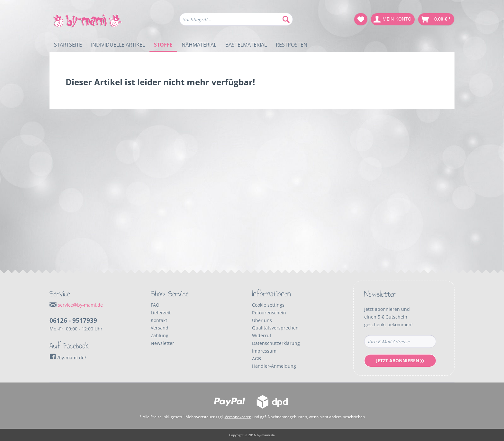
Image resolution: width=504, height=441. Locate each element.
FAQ (155, 305)
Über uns (262, 320)
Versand (160, 328)
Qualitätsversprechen (275, 328)
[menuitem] (236, 22)
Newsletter (162, 343)
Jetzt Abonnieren (400, 360)
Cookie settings (268, 305)
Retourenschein (269, 313)
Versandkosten (238, 417)
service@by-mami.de (80, 305)
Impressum (264, 351)
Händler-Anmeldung (274, 366)
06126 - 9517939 (73, 320)
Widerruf (262, 335)
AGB (256, 359)
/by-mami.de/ (68, 358)
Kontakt (159, 320)
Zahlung (160, 335)
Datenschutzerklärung (276, 343)
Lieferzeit (161, 313)
